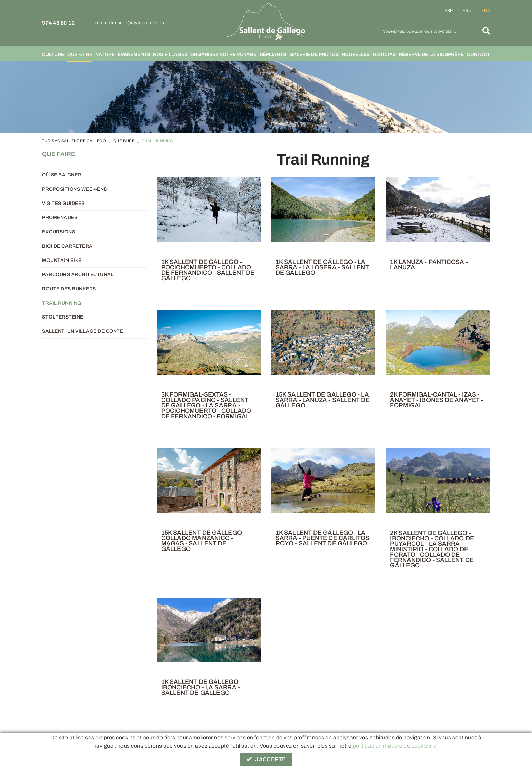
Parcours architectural (78, 275)
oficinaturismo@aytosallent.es (130, 23)
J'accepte (266, 759)
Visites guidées (63, 203)
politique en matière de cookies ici (395, 746)
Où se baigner (62, 175)
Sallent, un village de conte (83, 331)
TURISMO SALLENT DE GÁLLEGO (74, 141)
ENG (467, 11)
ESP (449, 11)
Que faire (124, 141)
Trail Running (62, 303)
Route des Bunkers (69, 289)
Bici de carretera (67, 246)
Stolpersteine (63, 317)
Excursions (59, 232)
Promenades (60, 218)
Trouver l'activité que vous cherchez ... (419, 31)
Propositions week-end (75, 189)
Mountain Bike (62, 260)
